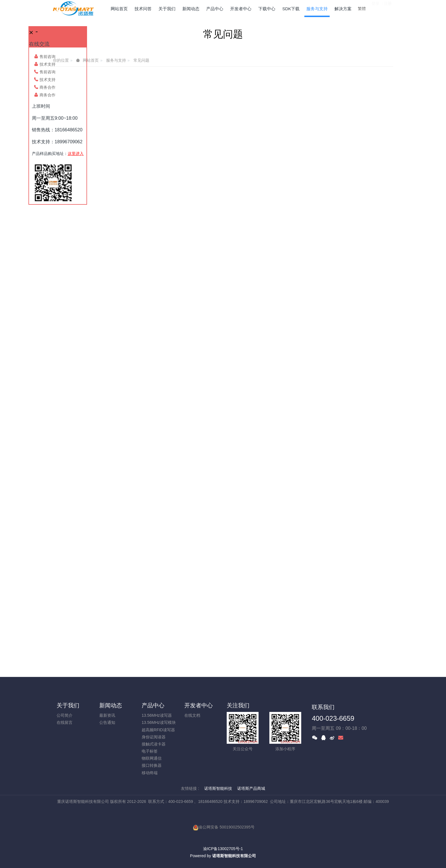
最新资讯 (107, 715)
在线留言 (65, 722)
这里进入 (76, 154)
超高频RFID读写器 (158, 730)
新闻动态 (111, 705)
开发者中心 (199, 705)
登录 (375, 8)
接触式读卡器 (154, 744)
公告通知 (107, 722)
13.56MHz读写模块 (159, 722)
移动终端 (150, 773)
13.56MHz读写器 (157, 715)
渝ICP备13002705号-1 (223, 849)
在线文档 (192, 715)
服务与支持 (116, 60)
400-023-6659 (333, 718)
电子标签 (150, 751)
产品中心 (153, 705)
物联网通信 (152, 758)
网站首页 (119, 9)
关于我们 (68, 705)
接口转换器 (152, 765)
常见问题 (141, 60)
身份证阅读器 (154, 737)
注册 (388, 8)
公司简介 (65, 715)
